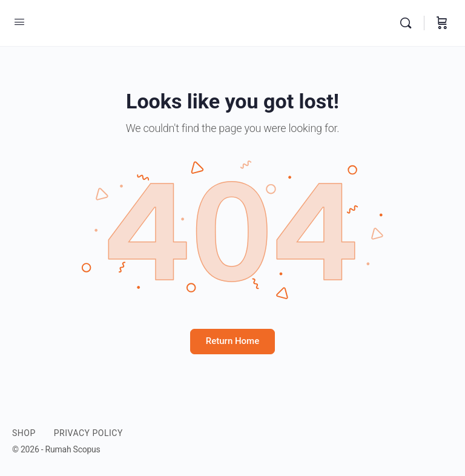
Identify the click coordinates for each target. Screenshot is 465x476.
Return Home (232, 341)
